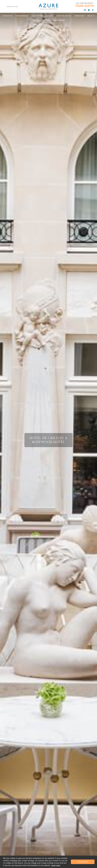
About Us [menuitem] (91, 16)
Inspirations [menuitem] (80, 16)
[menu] (48, 19)
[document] (49, 862)
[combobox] (48, 25)
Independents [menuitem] (59, 20)
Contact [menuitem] (36, 20)
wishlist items (12, 7)
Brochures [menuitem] (47, 20)
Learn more (56, 865)
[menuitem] (8, 16)
